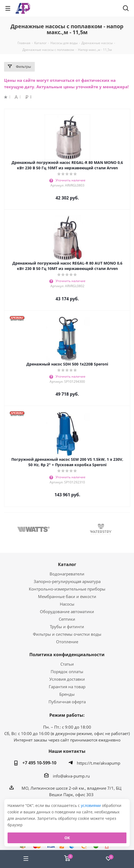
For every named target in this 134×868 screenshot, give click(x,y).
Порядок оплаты (67, 672)
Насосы (67, 604)
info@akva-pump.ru (71, 776)
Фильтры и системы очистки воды (67, 634)
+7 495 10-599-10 (39, 763)
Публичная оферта (67, 702)
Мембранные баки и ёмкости (67, 596)
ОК (67, 838)
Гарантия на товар (67, 687)
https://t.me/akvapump (99, 763)
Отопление (67, 642)
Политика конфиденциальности (67, 655)
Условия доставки (67, 679)
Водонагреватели (67, 574)
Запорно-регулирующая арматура (67, 581)
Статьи (67, 664)
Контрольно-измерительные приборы (67, 589)
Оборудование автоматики (67, 612)
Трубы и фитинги (67, 627)
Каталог (67, 564)
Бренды (67, 694)
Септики (67, 619)
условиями (91, 805)
